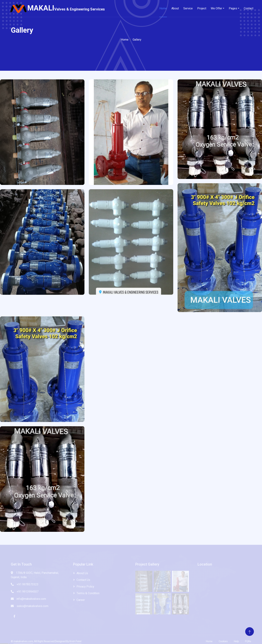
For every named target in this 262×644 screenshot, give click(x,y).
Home (163, 8)
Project (202, 8)
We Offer (216, 8)
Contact (249, 8)
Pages (233, 8)
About (175, 8)
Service (188, 8)
